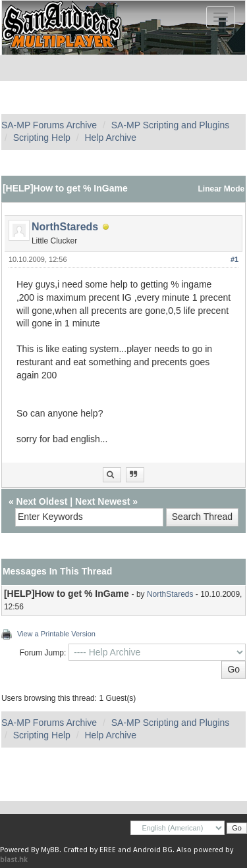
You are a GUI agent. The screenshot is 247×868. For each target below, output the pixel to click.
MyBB (50, 850)
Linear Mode (222, 189)
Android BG (153, 850)
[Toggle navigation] (221, 17)
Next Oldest (42, 501)
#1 (234, 259)
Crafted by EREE (90, 850)
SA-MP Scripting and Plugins (171, 125)
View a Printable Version (56, 634)
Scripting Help (42, 138)
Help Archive (110, 138)
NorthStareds (65, 227)
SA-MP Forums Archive (49, 125)
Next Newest (102, 501)
